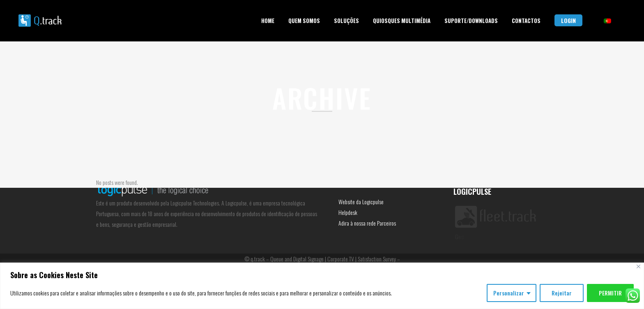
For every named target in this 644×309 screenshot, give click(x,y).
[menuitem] (607, 21)
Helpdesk (348, 212)
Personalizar (509, 293)
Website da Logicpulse (361, 202)
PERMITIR (610, 293)
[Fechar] (638, 266)
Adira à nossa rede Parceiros (367, 223)
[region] (322, 286)
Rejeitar (562, 293)
